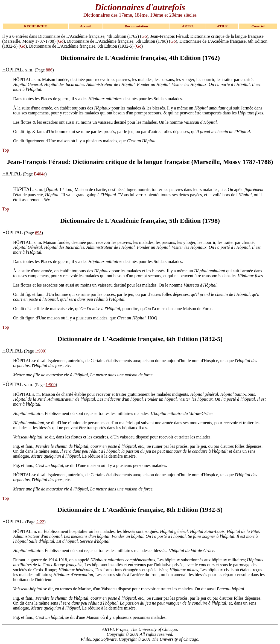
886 (49, 70)
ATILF (222, 26)
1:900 (40, 351)
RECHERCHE (36, 26)
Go (144, 36)
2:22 (40, 522)
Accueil (86, 26)
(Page (24, 70)
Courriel (258, 26)
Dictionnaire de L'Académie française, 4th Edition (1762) (140, 58)
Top (6, 150)
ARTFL (188, 26)
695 (38, 233)
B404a (40, 174)
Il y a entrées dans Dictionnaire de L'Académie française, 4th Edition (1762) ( (72, 36)
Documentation (136, 26)
